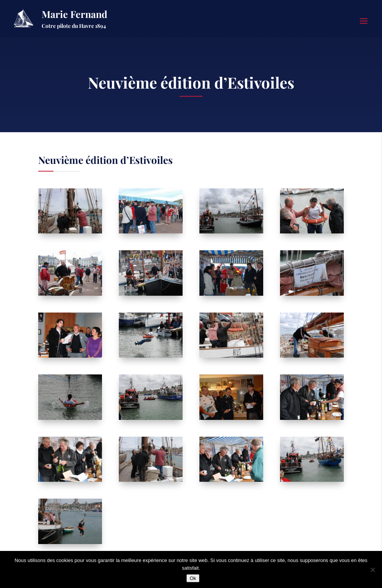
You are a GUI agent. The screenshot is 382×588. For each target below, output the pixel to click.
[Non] (372, 570)
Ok (193, 578)
